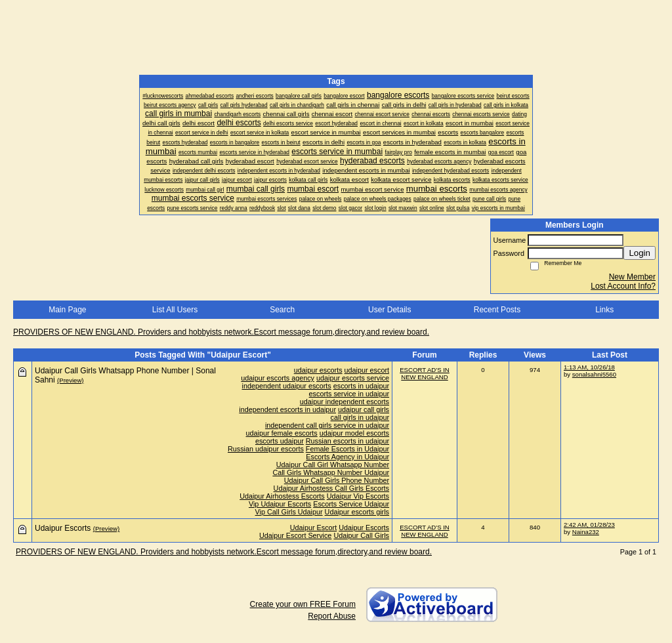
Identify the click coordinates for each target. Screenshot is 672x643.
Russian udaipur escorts (266, 449)
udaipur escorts (318, 370)
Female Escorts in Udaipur (347, 449)
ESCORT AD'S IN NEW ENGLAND (425, 373)
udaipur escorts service (353, 378)
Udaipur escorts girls (357, 512)
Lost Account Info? (623, 286)
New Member (632, 277)
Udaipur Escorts (364, 528)
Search (282, 310)
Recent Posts (497, 310)
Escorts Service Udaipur (351, 504)
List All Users (175, 310)
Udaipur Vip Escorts (358, 496)
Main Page (67, 310)
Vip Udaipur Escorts (280, 504)
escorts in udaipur (361, 386)
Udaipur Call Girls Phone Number (337, 480)
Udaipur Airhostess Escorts (282, 496)
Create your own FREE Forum (303, 604)
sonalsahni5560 (594, 374)
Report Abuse (332, 616)
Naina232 (586, 532)
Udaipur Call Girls (361, 535)
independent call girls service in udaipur (327, 425)
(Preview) (71, 380)
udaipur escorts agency (278, 378)
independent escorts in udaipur (287, 409)
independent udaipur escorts (287, 386)
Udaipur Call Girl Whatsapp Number (333, 465)
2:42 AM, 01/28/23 (589, 525)
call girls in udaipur (360, 417)
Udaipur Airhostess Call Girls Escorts (331, 488)
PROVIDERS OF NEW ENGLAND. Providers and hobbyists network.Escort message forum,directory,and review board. (221, 332)
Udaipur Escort (313, 528)
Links (604, 310)
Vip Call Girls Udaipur (289, 512)
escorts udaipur (280, 441)
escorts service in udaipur (349, 394)
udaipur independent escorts (345, 402)
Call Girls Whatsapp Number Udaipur (331, 472)
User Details (389, 310)
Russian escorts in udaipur (347, 441)
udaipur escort (367, 370)
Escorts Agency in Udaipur (347, 457)
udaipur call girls (364, 409)
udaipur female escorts (282, 433)
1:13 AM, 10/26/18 (589, 367)
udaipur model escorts (354, 433)
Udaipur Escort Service (295, 535)
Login (640, 253)
